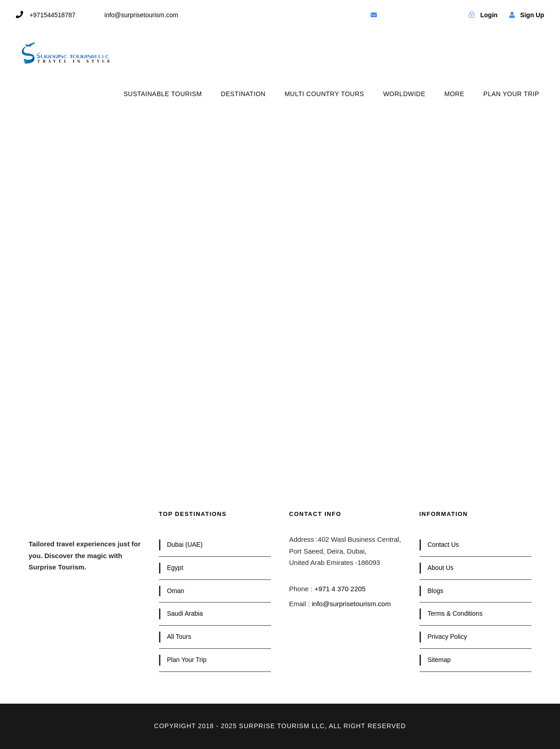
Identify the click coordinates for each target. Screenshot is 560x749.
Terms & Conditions (455, 613)
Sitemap (439, 660)
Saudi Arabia (185, 613)
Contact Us (443, 545)
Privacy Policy (447, 637)
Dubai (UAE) (185, 545)
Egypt (175, 568)
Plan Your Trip (187, 660)
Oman (176, 591)
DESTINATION (244, 94)
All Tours (179, 637)
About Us (441, 568)
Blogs (436, 591)
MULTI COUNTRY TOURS (324, 94)
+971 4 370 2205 (340, 589)
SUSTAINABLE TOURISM (163, 94)
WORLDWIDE (404, 94)
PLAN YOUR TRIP (511, 94)
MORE (454, 94)
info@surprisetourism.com (351, 604)
